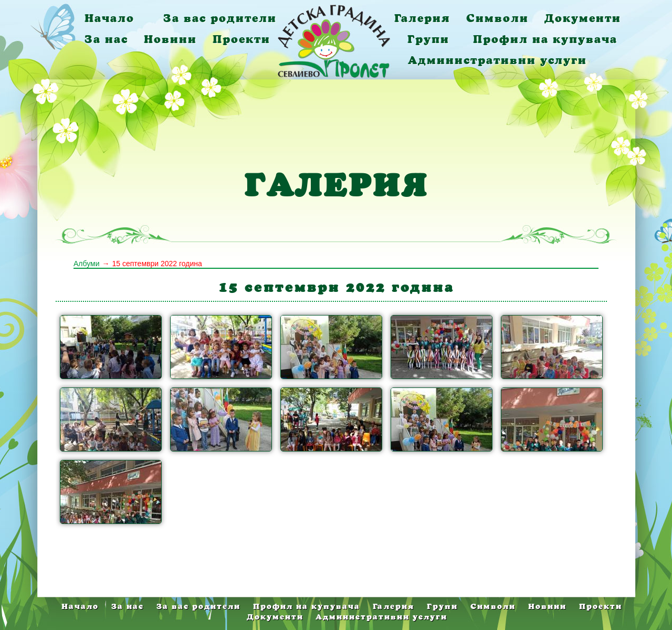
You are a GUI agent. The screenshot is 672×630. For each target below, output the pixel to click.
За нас (106, 39)
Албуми (87, 264)
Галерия (422, 18)
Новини (170, 39)
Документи (583, 18)
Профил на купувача (545, 39)
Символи (497, 18)
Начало (109, 18)
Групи (428, 39)
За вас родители (220, 18)
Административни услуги (497, 60)
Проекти (241, 39)
